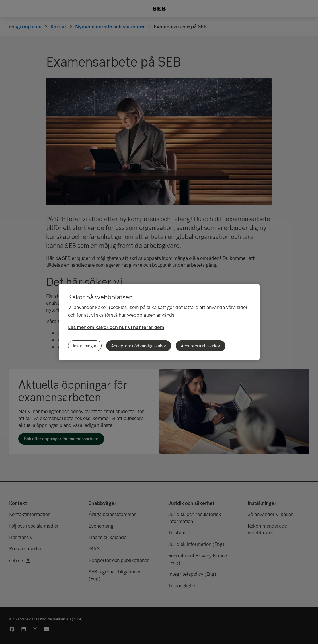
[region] (159, 322)
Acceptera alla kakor (201, 346)
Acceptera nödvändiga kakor (139, 346)
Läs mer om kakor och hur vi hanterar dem (116, 327)
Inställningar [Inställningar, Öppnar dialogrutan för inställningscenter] (85, 346)
